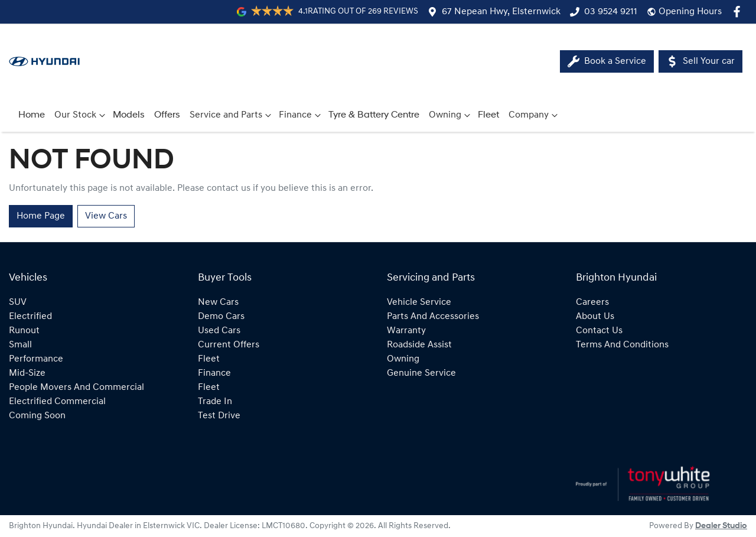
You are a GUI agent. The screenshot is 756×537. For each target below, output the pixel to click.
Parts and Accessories (433, 317)
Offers (167, 115)
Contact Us (599, 331)
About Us (595, 317)
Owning (451, 115)
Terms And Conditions (622, 345)
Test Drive (219, 416)
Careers (592, 302)
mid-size (27, 373)
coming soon (37, 416)
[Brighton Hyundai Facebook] (739, 12)
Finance (301, 115)
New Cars (218, 302)
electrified (30, 317)
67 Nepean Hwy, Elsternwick (501, 12)
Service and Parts (232, 115)
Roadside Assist (419, 345)
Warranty (406, 331)
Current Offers (229, 345)
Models (129, 115)
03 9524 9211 (611, 12)
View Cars (106, 216)
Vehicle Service (419, 302)
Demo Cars (221, 317)
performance (36, 359)
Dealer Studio (721, 526)
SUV (18, 302)
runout (24, 331)
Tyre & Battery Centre (374, 115)
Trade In (215, 402)
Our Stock (81, 115)
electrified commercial (57, 402)
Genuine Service (421, 373)
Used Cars (219, 331)
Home (32, 115)
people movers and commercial (76, 388)
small (20, 345)
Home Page (41, 216)
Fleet (488, 115)
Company (535, 115)
